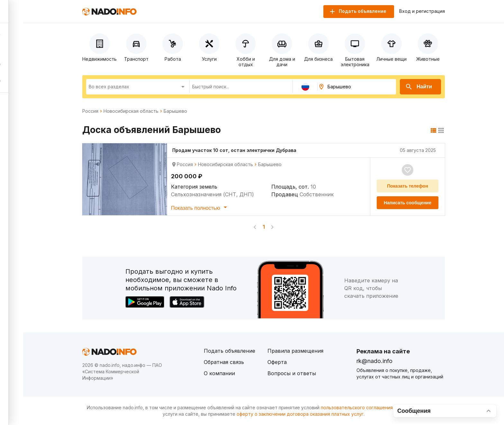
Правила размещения (295, 351)
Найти (419, 87)
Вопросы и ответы (292, 373)
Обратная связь (224, 362)
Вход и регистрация (422, 11)
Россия (90, 111)
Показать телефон (408, 186)
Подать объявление (230, 351)
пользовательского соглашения (357, 407)
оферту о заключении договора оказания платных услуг (300, 414)
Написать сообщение (408, 203)
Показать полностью (200, 207)
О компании (219, 373)
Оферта (277, 362)
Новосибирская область (131, 111)
